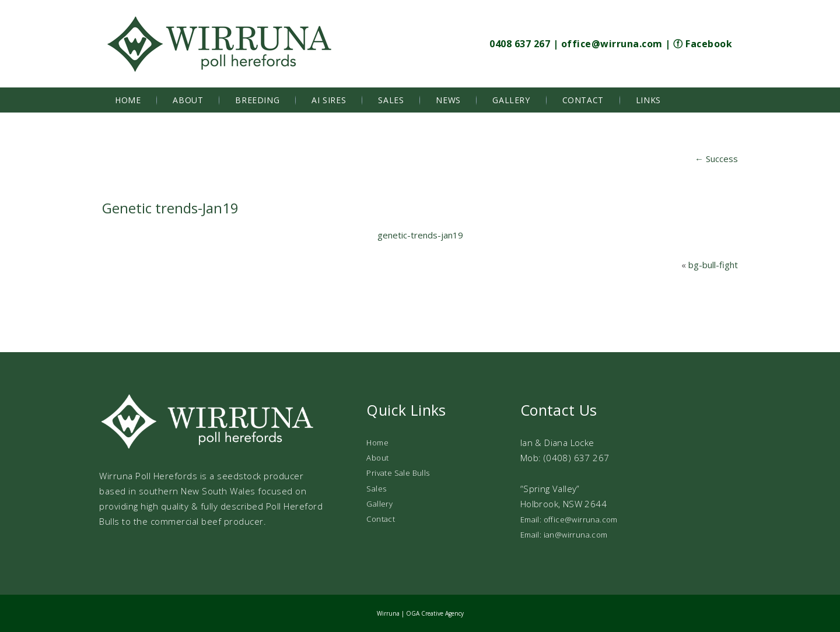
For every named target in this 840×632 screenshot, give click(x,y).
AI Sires (329, 100)
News (448, 100)
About (188, 100)
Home (128, 100)
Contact (583, 100)
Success (716, 159)
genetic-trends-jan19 (420, 235)
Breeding (257, 100)
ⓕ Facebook (703, 44)
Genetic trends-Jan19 (170, 208)
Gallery (511, 100)
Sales (391, 100)
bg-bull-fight (713, 265)
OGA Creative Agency (435, 613)
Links (648, 100)
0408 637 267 (520, 44)
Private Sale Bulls (398, 473)
